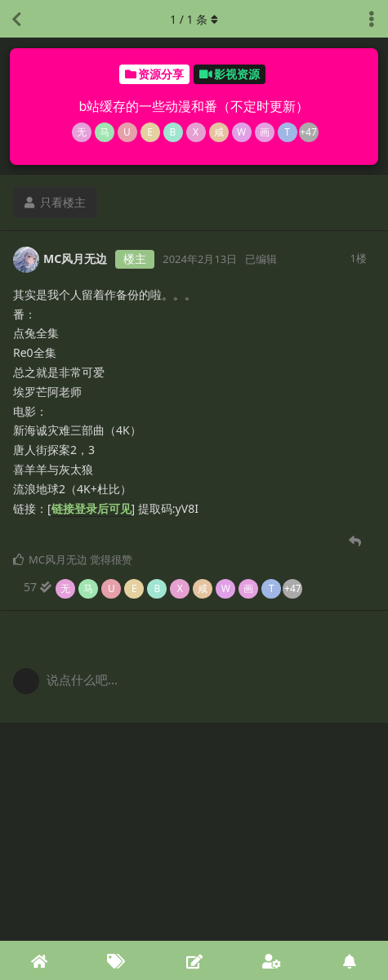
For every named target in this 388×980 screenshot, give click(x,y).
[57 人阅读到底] (163, 587)
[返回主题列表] (16, 19)
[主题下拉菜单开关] (372, 19)
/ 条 (194, 19)
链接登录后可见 (91, 508)
